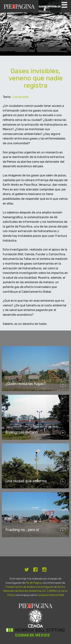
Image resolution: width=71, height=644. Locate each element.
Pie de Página (33, 583)
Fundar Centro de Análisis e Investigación (30, 587)
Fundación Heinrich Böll (50, 595)
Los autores (21, 97)
